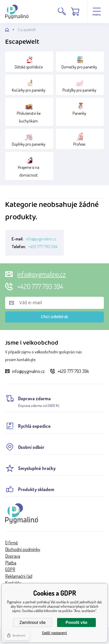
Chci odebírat (54, 317)
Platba (11, 563)
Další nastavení (55, 633)
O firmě (11, 543)
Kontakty (13, 583)
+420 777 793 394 (43, 247)
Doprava (13, 556)
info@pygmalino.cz (41, 239)
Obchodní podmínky (23, 549)
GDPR (10, 569)
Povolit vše (76, 623)
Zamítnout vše (32, 623)
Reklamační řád (19, 576)
